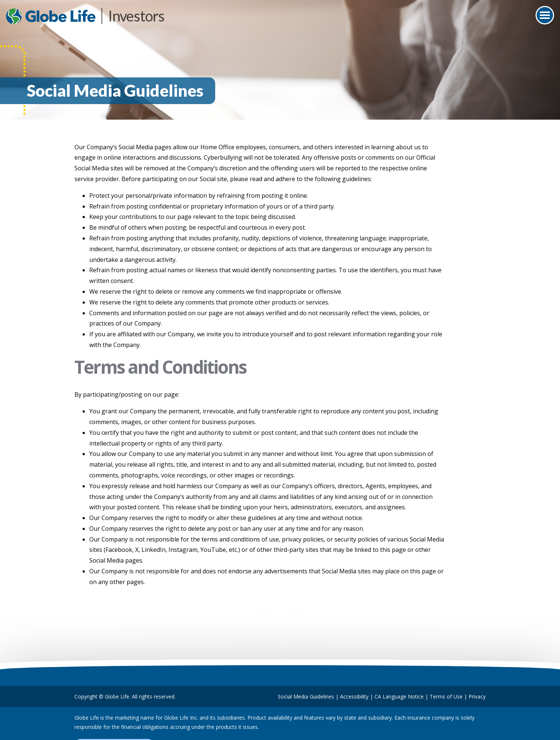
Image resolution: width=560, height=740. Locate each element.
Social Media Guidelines (306, 696)
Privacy (477, 696)
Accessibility (354, 696)
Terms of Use (446, 696)
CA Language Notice (399, 696)
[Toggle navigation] (545, 15)
